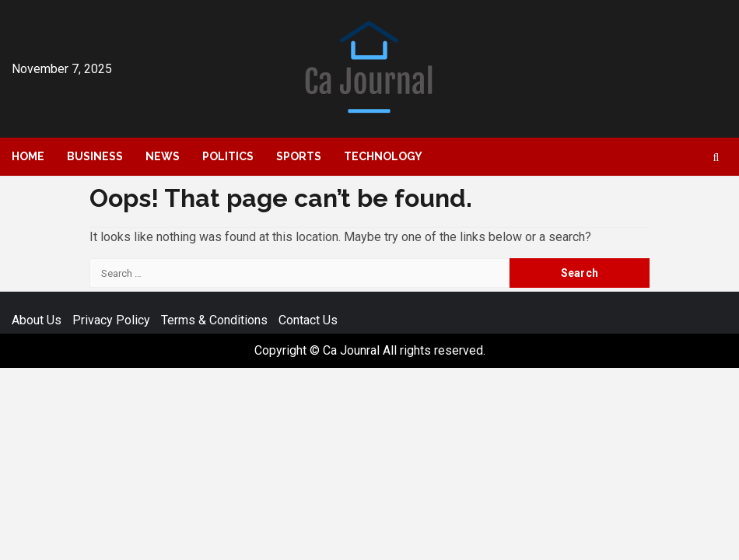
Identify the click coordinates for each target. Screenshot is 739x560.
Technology (383, 156)
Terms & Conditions (214, 320)
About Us (37, 320)
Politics (228, 156)
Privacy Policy (111, 320)
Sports (299, 156)
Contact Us (308, 320)
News (163, 156)
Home (28, 156)
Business (95, 156)
